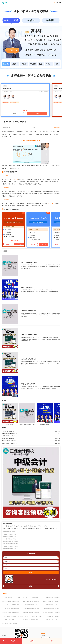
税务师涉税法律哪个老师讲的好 (52, 620)
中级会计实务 (11, 20)
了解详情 (14, 114)
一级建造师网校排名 (7, 597)
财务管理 (51, 20)
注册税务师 (15, 179)
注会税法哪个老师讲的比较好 (28, 359)
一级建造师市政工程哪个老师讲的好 (11, 609)
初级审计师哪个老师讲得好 (8, 438)
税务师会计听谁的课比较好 (8, 431)
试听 (12, 50)
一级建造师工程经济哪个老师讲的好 (51, 612)
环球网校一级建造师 (45, 424)
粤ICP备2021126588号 (46, 638)
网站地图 (43, 636)
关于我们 (43, 633)
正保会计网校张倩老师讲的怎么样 (30, 262)
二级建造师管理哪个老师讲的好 (52, 597)
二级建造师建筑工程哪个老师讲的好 (31, 601)
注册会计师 (50, 203)
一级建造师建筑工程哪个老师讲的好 (31, 609)
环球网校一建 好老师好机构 (28, 384)
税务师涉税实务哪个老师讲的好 (10, 624)
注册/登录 (58, 3)
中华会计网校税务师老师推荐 (28, 311)
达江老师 (6, 176)
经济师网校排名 (36, 597)
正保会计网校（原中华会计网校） (27, 424)
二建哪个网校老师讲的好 (27, 287)
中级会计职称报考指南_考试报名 (10, 541)
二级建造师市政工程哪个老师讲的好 (11, 601)
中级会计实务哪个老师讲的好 (9, 534)
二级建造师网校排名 (22, 597)
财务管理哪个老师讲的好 (24, 616)
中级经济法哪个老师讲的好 (9, 532)
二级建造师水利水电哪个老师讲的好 (11, 605)
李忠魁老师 (6, 188)
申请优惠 (37, 114)
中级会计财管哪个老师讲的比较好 (10, 436)
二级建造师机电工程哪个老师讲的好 (51, 601)
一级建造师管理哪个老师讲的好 (52, 605)
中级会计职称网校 (7, 128)
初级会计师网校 (10, 424)
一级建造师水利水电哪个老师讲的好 (11, 612)
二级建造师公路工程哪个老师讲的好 (32, 605)
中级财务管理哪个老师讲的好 (9, 537)
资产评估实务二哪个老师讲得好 (9, 441)
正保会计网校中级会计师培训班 (10, 539)
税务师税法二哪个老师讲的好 (9, 620)
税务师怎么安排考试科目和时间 (29, 335)
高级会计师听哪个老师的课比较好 (10, 443)
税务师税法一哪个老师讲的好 (53, 616)
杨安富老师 (6, 200)
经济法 (31, 20)
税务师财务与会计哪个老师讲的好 (30, 620)
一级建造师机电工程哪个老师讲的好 (51, 609)
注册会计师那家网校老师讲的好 (9, 434)
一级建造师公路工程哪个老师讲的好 (31, 612)
